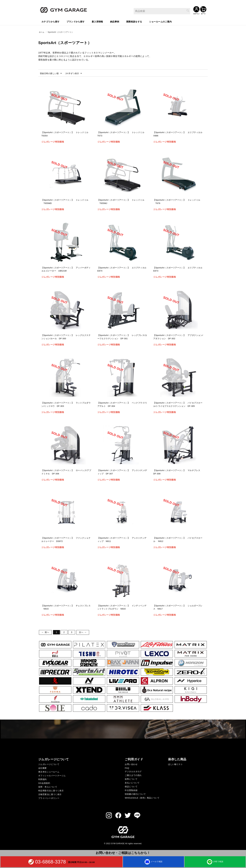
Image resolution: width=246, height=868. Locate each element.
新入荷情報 (97, 21)
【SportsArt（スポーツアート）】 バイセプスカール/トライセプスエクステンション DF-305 (178, 407)
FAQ (127, 768)
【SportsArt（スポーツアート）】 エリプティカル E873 (178, 270)
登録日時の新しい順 (51, 73)
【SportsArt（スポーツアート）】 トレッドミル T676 (178, 202)
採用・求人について (48, 787)
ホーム (42, 32)
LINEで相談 (215, 861)
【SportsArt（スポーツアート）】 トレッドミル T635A (66, 134)
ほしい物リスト (175, 764)
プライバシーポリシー (49, 798)
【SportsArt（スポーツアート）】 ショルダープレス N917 (178, 608)
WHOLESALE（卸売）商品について (142, 798)
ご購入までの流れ (133, 775)
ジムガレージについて (49, 764)
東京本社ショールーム (49, 772)
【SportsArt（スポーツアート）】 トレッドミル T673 (122, 134)
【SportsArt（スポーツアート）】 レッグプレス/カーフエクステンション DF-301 (122, 337)
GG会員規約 (44, 783)
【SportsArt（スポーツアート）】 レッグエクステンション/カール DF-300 (66, 337)
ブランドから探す (76, 21)
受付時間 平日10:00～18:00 (81, 862)
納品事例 (115, 21)
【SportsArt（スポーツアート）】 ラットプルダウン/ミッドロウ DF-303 (66, 405)
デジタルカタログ (133, 771)
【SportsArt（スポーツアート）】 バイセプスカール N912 (178, 540)
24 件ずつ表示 (76, 73)
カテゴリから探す (50, 21)
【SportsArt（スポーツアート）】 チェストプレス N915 (66, 608)
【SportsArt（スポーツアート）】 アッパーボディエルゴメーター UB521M (66, 270)
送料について (131, 779)
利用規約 (43, 779)
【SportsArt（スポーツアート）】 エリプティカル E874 (122, 270)
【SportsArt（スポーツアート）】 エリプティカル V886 (178, 134)
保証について (131, 786)
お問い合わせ (131, 764)
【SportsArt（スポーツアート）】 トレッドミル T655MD (66, 202)
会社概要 (43, 768)
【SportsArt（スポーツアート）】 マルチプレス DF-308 (178, 472)
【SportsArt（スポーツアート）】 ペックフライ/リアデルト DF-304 (122, 405)
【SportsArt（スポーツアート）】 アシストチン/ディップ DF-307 (122, 472)
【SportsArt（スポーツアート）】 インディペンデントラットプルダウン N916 (122, 608)
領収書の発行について (135, 794)
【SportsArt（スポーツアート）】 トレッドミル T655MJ (122, 202)
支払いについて (132, 783)
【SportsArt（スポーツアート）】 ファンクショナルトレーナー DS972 (66, 540)
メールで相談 (154, 861)
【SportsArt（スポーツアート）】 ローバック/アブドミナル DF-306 (66, 472)
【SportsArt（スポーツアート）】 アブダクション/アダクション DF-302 (178, 337)
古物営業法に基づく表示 (50, 794)
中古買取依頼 (131, 790)
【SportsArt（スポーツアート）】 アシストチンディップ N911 (122, 540)
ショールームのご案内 (160, 21)
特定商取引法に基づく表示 (51, 790)
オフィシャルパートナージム (52, 775)
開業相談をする (134, 21)
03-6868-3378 (51, 862)
